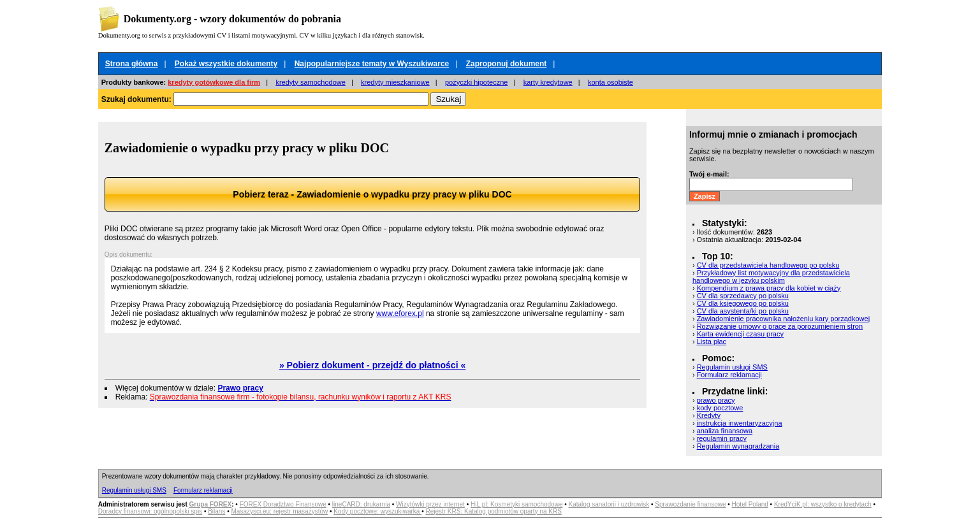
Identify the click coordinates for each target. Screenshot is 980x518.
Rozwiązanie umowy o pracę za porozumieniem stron (780, 326)
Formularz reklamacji (729, 375)
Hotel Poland (750, 504)
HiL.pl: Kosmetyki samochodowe (517, 504)
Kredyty (709, 415)
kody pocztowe (720, 408)
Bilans (216, 511)
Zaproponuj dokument (507, 64)
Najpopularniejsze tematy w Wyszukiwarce (372, 64)
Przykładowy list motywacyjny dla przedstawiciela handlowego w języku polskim (771, 277)
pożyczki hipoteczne (476, 82)
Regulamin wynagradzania (738, 446)
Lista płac (712, 342)
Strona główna (132, 64)
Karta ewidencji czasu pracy (740, 334)
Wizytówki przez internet (430, 504)
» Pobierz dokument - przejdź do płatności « (372, 365)
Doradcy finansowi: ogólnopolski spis (150, 511)
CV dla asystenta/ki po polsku (743, 311)
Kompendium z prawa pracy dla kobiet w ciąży (769, 288)
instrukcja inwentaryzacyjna (740, 423)
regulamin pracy (722, 438)
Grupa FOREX (211, 504)
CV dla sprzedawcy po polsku (743, 296)
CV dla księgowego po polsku (743, 303)
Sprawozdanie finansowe (690, 504)
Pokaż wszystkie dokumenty (226, 64)
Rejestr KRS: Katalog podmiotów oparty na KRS (493, 511)
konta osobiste (611, 82)
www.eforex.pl (400, 313)
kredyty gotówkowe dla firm (214, 82)
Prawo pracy (240, 388)
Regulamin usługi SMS (732, 367)
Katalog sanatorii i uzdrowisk (609, 504)
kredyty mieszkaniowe (395, 82)
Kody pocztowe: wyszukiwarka (377, 511)
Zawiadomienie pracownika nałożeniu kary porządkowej (783, 319)
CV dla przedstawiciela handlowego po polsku (768, 265)
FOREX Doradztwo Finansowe (283, 504)
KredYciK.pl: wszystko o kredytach (823, 504)
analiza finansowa (725, 431)
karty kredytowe (548, 82)
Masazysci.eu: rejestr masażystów (280, 511)
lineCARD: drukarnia (361, 504)
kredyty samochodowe (310, 82)
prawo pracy (716, 400)
